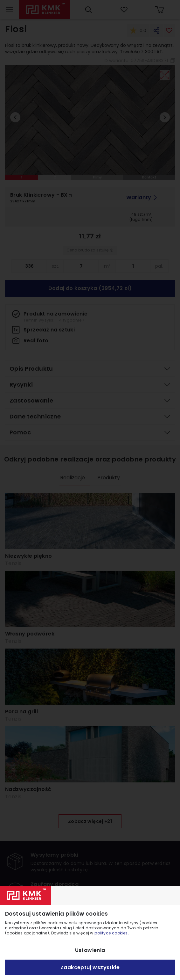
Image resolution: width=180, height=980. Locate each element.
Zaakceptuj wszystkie (90, 967)
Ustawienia (90, 950)
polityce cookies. (112, 933)
